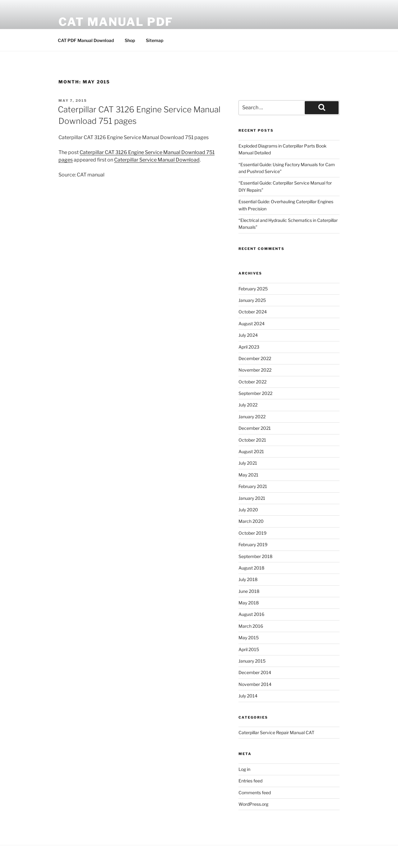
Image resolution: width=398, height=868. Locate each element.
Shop (130, 40)
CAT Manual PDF (116, 22)
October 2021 (252, 440)
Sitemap (155, 40)
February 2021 (253, 486)
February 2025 (253, 289)
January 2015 (252, 661)
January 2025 (252, 300)
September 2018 (255, 556)
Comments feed (255, 793)
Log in (244, 769)
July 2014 (248, 696)
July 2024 (248, 335)
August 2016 (251, 614)
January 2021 (252, 498)
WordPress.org (253, 804)
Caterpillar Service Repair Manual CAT (276, 732)
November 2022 (255, 370)
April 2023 (249, 347)
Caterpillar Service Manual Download (157, 160)
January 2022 (252, 417)
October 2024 (253, 312)
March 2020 (251, 521)
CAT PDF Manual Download (86, 40)
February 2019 (253, 544)
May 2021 (248, 475)
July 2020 (248, 510)
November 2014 (255, 684)
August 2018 (251, 568)
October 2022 (252, 382)
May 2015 (249, 638)
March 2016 (251, 626)
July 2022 (248, 405)
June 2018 (249, 591)
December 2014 (255, 672)
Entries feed (250, 781)
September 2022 (255, 393)
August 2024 (252, 324)
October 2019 (252, 533)
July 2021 (248, 463)
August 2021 (251, 451)
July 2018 (248, 579)
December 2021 (255, 428)
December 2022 (255, 358)
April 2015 (249, 649)
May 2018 (249, 603)
